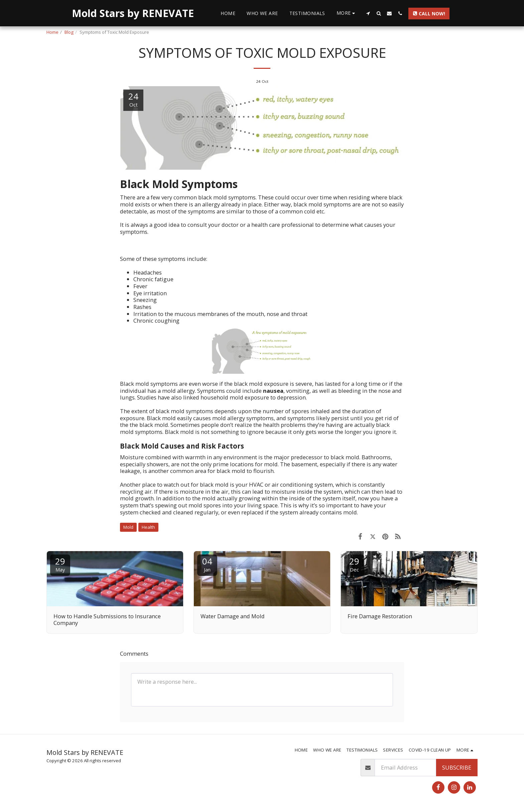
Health (148, 527)
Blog (69, 32)
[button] (368, 13)
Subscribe (457, 767)
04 (207, 564)
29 (60, 564)
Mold (128, 527)
